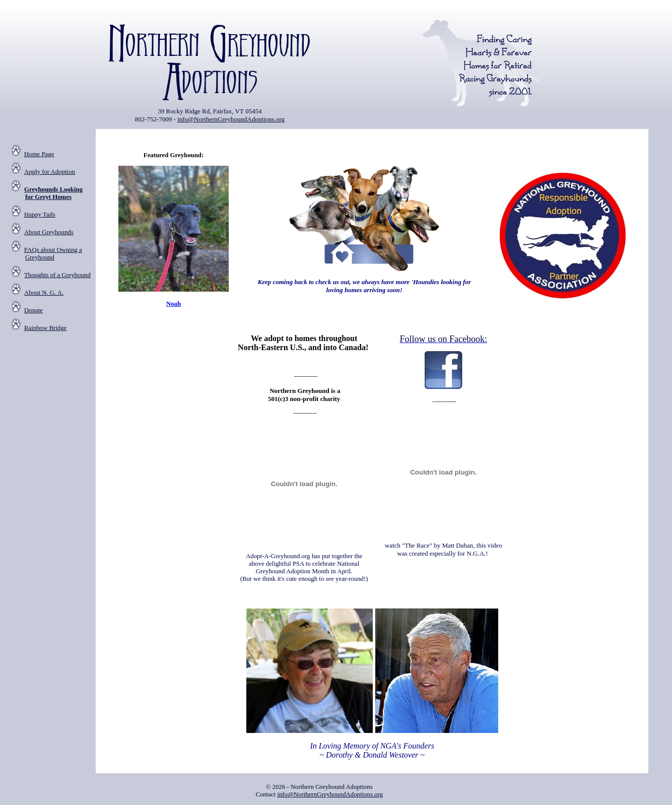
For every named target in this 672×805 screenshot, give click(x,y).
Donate (33, 310)
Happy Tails (40, 215)
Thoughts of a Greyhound (57, 275)
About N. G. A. (44, 293)
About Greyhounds (49, 232)
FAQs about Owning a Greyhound (53, 254)
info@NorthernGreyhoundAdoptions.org (231, 119)
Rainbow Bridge (45, 328)
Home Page (39, 154)
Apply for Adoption (50, 172)
